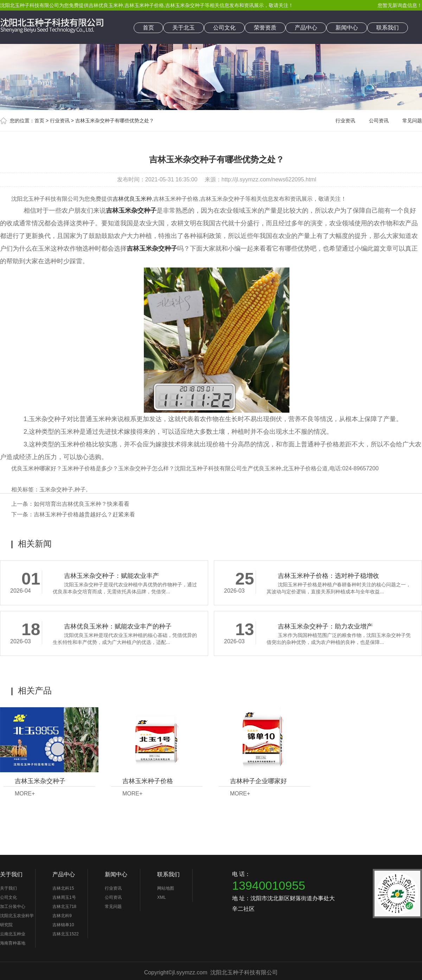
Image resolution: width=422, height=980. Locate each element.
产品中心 (306, 28)
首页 (148, 28)
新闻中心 (347, 28)
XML (162, 897)
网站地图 (166, 888)
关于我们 (11, 874)
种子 (80, 489)
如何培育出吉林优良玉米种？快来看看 (82, 504)
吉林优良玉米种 (106, 5)
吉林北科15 (63, 888)
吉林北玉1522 (66, 934)
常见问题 (412, 121)
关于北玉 (184, 28)
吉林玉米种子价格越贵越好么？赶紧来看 (84, 514)
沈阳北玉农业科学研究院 (17, 920)
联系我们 (388, 28)
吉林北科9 (62, 916)
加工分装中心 (13, 907)
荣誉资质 (265, 28)
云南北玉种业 (13, 934)
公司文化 (224, 28)
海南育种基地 (13, 943)
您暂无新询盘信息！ (400, 5)
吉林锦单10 (63, 925)
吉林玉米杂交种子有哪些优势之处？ (115, 121)
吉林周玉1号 (64, 897)
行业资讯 (60, 121)
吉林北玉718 (64, 907)
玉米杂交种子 (56, 489)
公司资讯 (379, 121)
